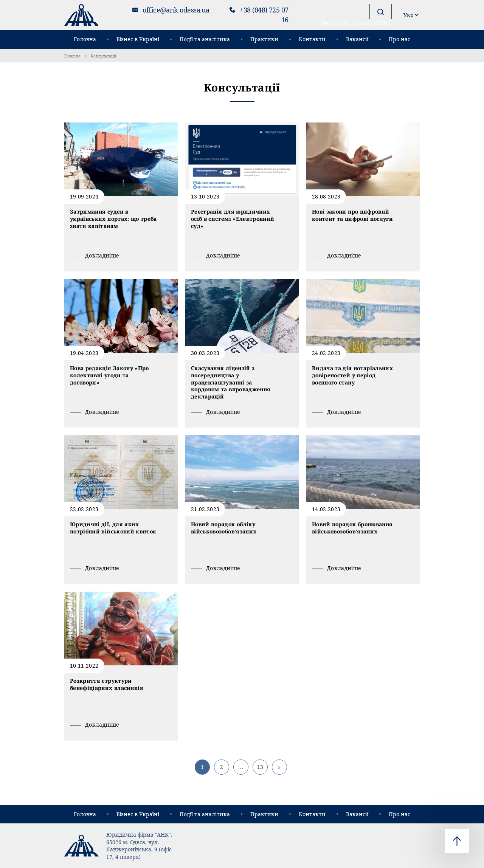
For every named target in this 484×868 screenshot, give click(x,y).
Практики (264, 39)
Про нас (399, 39)
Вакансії (357, 39)
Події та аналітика (205, 39)
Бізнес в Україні (138, 39)
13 (260, 767)
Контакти (312, 39)
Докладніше (102, 255)
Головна (85, 39)
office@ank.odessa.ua (176, 10)
